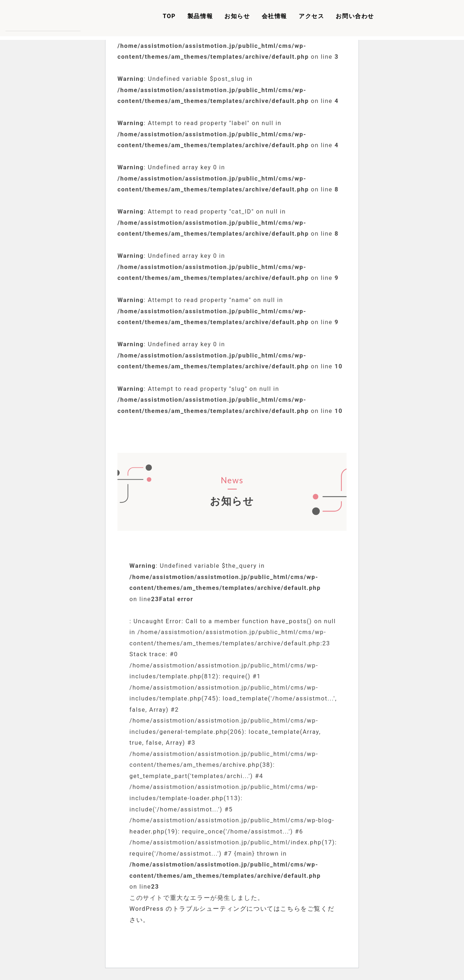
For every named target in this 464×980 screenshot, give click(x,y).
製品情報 (200, 16)
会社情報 (274, 16)
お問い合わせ (355, 16)
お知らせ (237, 16)
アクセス (311, 16)
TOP (169, 16)
